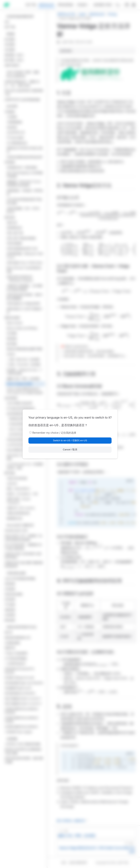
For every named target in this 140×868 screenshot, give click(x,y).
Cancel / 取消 (70, 450)
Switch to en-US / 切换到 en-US (70, 440)
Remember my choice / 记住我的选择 (54, 433)
